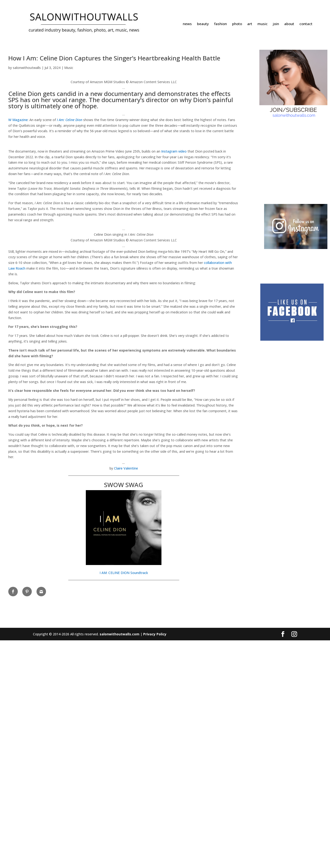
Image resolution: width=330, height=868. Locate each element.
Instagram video (174, 271)
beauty (203, 24)
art (250, 24)
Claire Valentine (126, 696)
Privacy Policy (155, 862)
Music (69, 68)
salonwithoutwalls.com (119, 862)
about (289, 24)
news (187, 24)
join (276, 24)
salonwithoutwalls (27, 68)
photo (237, 24)
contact (306, 24)
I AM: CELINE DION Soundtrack (124, 800)
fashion (220, 24)
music (263, 24)
